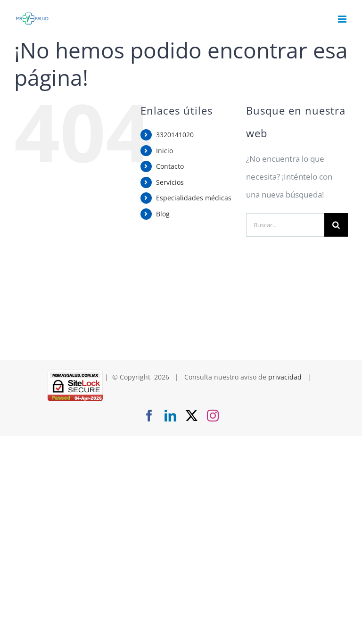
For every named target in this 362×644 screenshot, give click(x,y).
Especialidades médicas (194, 198)
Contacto (170, 166)
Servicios (170, 182)
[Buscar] (336, 225)
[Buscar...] (285, 225)
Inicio (165, 151)
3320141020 (175, 135)
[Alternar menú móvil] (343, 19)
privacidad (285, 377)
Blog (163, 214)
